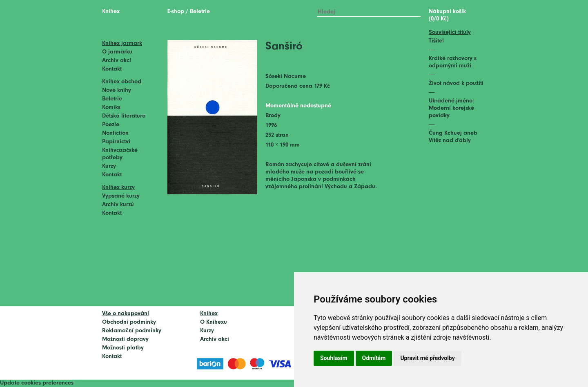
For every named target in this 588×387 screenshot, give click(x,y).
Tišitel (436, 41)
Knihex (111, 12)
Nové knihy (117, 90)
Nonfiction (115, 133)
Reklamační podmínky (132, 331)
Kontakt (112, 69)
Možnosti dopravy (125, 339)
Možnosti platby (123, 348)
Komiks (111, 108)
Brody (273, 116)
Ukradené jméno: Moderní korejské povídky (451, 108)
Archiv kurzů (118, 205)
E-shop (176, 12)
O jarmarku (117, 52)
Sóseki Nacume (286, 77)
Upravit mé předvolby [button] (427, 358)
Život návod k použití (456, 83)
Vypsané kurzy (121, 196)
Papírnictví (116, 142)
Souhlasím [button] (334, 358)
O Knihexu (214, 322)
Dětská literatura (124, 116)
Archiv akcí (117, 61)
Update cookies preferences (37, 383)
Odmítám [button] (374, 358)
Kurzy (109, 166)
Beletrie (112, 99)
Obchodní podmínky (129, 322)
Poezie (111, 125)
